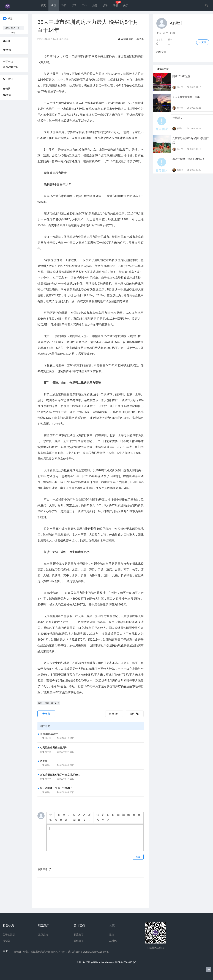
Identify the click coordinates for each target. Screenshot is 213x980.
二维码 (113, 941)
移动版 (6, 941)
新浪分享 (79, 935)
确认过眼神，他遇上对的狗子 (56, 788)
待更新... (45, 761)
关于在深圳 (9, 935)
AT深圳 (176, 23)
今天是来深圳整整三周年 (54, 748)
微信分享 (79, 941)
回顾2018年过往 (12, 67)
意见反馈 (43, 935)
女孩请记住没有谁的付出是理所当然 (60, 775)
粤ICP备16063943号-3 (125, 962)
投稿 (112, 935)
